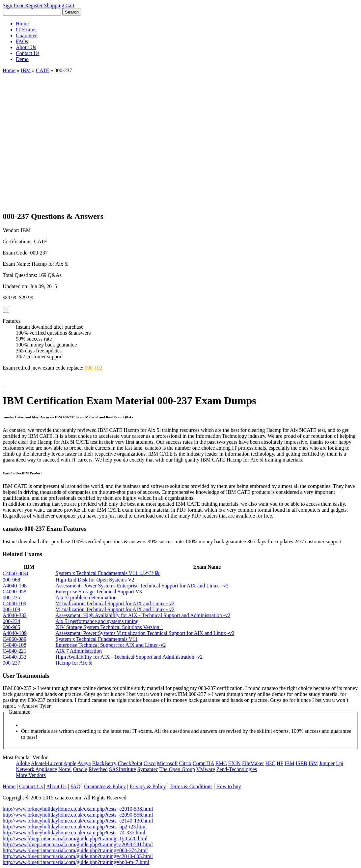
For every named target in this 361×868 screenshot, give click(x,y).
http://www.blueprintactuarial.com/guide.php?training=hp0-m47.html (76, 862)
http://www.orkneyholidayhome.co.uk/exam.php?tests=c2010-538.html (78, 809)
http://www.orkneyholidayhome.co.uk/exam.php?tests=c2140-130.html (78, 821)
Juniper (327, 763)
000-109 (11, 609)
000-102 (93, 368)
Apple (70, 763)
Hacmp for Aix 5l (74, 663)
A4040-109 (15, 633)
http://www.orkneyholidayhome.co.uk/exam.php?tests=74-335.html (74, 833)
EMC (221, 763)
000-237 (11, 663)
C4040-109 (14, 603)
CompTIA (203, 763)
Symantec (148, 769)
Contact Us (28, 53)
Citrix (185, 763)
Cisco (150, 763)
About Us (26, 47)
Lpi (340, 763)
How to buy (229, 786)
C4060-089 (14, 639)
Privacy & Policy (148, 786)
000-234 (11, 621)
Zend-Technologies (237, 769)
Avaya (84, 763)
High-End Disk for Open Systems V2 (95, 580)
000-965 (11, 627)
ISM (313, 763)
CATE (42, 70)
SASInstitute (123, 769)
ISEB (302, 763)
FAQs (22, 41)
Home (22, 24)
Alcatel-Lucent (47, 763)
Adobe (23, 763)
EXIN (235, 763)
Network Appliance (36, 769)
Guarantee (27, 35)
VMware (206, 769)
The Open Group (177, 769)
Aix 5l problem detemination (86, 598)
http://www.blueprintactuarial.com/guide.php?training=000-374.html (75, 850)
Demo (22, 59)
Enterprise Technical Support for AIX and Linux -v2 (111, 645)
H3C (270, 763)
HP (280, 763)
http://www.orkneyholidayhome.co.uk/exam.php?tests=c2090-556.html (78, 815)
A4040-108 (15, 586)
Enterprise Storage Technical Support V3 (99, 592)
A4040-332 (15, 615)
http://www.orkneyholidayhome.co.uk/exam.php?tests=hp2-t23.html (75, 827)
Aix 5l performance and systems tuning (97, 621)
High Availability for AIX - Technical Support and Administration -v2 (129, 657)
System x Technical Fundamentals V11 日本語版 (108, 573)
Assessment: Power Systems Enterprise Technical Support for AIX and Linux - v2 (142, 586)
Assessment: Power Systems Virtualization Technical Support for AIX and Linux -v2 (145, 633)
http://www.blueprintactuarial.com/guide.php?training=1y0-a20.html (75, 838)
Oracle (80, 769)
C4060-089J (15, 573)
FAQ (75, 786)
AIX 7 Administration (79, 651)
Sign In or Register (23, 5)
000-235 (11, 598)
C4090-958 (14, 592)
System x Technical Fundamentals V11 (97, 639)
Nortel (65, 769)
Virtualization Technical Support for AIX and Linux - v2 (115, 603)
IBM (26, 70)
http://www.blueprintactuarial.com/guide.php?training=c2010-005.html (78, 856)
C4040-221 (14, 651)
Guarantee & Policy (105, 786)
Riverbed (98, 769)
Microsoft (167, 763)
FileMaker (253, 763)
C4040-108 (14, 645)
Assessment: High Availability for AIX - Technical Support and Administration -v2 (143, 615)
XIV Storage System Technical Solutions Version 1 (110, 627)
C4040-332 (14, 657)
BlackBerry (104, 763)
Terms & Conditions (191, 786)
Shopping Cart (59, 5)
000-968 (11, 580)
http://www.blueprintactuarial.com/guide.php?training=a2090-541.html (78, 844)
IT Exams (26, 30)
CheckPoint (130, 763)
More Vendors (31, 775)
